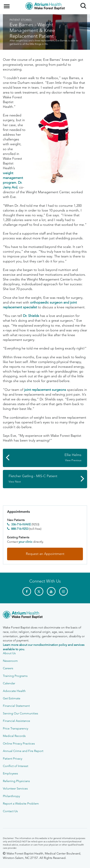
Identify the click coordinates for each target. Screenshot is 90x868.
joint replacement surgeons (45, 390)
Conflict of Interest (16, 766)
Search (82, 4)
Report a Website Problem (21, 803)
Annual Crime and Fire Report (23, 751)
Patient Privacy (13, 759)
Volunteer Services (15, 788)
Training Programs (15, 676)
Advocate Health (14, 691)
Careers (8, 668)
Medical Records (14, 736)
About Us (9, 653)
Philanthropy (11, 796)
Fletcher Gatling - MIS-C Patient (43, 479)
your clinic (25, 542)
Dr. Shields (31, 316)
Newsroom (10, 661)
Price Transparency (16, 728)
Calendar (9, 683)
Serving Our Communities (20, 713)
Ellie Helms (47, 458)
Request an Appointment (45, 554)
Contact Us (10, 811)
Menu (7, 4)
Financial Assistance (16, 721)
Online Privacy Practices (19, 743)
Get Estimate (12, 698)
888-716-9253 (20, 529)
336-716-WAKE (21, 524)
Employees (10, 773)
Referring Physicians (16, 781)
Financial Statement (16, 706)
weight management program (13, 178)
